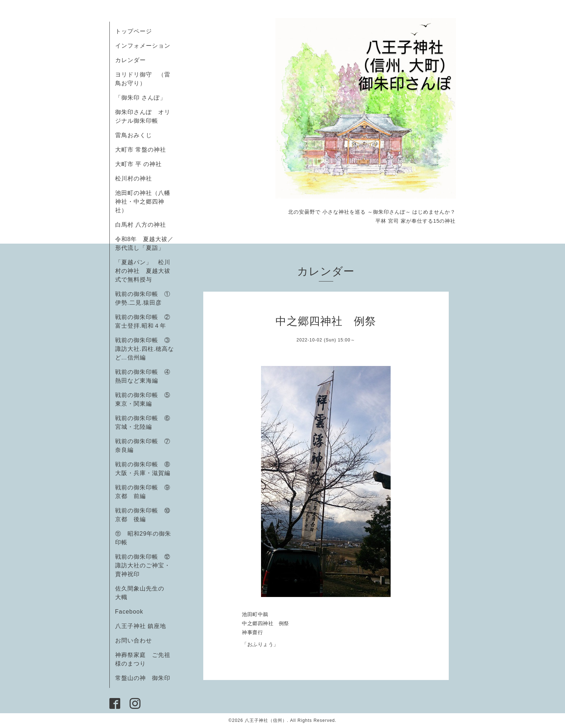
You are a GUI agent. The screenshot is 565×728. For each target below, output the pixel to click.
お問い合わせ (134, 640)
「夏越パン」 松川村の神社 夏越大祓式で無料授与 (143, 271)
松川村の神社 (134, 178)
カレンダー (131, 60)
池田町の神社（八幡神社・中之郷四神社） (143, 202)
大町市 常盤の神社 (141, 150)
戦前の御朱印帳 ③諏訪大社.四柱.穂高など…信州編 (145, 349)
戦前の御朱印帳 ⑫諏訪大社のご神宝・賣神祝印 (143, 565)
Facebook (132, 612)
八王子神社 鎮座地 (141, 626)
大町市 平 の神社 (139, 164)
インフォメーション (143, 46)
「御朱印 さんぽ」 (141, 98)
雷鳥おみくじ (134, 135)
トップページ (134, 31)
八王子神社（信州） (266, 720)
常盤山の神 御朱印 (143, 678)
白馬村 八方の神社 (141, 225)
